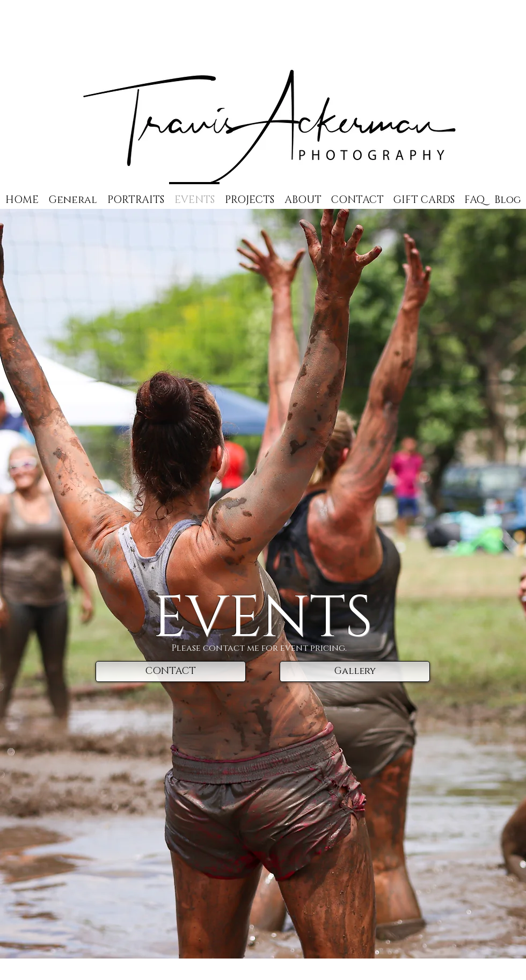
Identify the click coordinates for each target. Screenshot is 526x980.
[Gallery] (355, 672)
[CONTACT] (171, 672)
